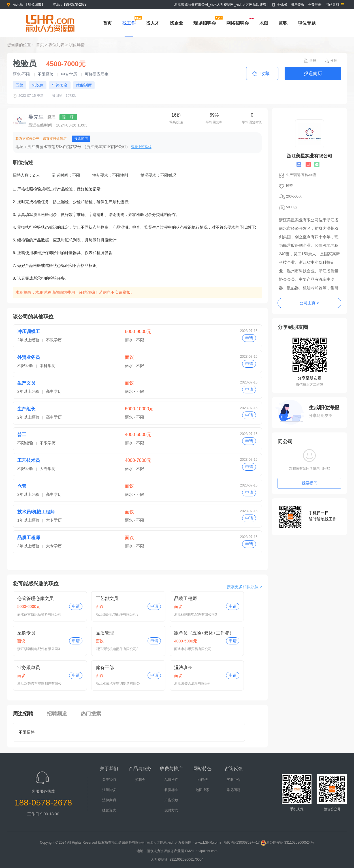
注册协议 (109, 790)
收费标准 (171, 790)
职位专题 (307, 23)
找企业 (176, 23)
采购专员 (26, 633)
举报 (313, 61)
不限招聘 (27, 732)
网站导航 (332, 5)
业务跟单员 (29, 667)
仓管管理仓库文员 (35, 598)
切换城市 (35, 5)
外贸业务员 (29, 357)
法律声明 (109, 800)
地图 (264, 23)
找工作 (129, 23)
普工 (22, 435)
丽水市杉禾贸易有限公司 (193, 649)
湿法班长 (183, 667)
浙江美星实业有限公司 (310, 156)
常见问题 (234, 790)
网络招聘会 (238, 23)
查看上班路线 (141, 147)
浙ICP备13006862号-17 (242, 843)
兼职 (283, 23)
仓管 (22, 486)
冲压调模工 (29, 332)
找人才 (153, 23)
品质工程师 (29, 538)
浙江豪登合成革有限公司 (193, 683)
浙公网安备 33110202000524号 (287, 843)
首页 (107, 23)
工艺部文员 (107, 598)
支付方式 (171, 810)
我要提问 (310, 483)
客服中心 (234, 780)
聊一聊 (68, 117)
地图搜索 (202, 790)
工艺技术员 (29, 460)
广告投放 (171, 800)
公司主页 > (309, 303)
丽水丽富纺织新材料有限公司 (39, 614)
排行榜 (202, 780)
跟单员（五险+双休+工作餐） (204, 633)
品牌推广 (171, 780)
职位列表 (56, 45)
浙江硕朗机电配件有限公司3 (117, 614)
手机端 (282, 5)
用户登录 (297, 5)
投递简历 (313, 73)
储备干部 (105, 667)
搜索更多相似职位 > (244, 587)
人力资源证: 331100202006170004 (177, 860)
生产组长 (26, 409)
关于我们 (109, 780)
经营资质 (109, 810)
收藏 (265, 73)
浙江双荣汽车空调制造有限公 (39, 683)
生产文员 (26, 383)
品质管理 (105, 633)
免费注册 (315, 5)
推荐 (334, 61)
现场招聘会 (205, 23)
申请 (249, 338)
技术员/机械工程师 (36, 512)
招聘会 (140, 780)
